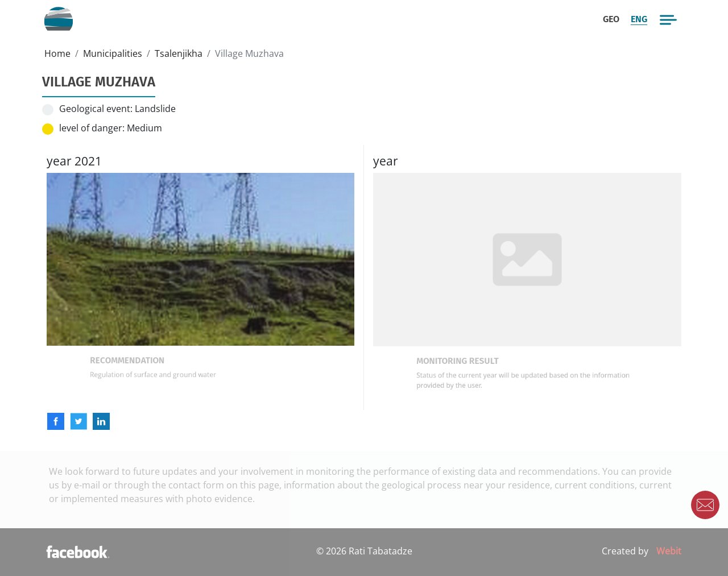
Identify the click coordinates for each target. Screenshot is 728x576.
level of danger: (92, 128)
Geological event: (96, 109)
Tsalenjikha (179, 53)
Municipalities (113, 53)
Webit (669, 551)
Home (57, 53)
